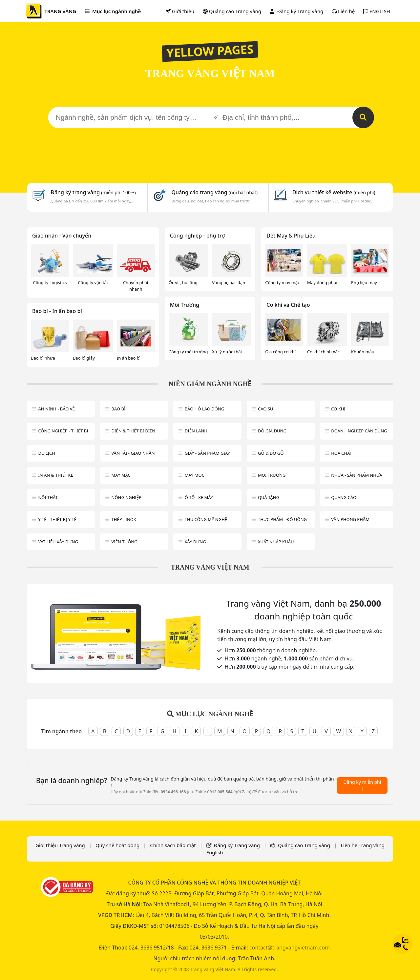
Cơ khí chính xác (323, 352)
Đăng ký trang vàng (93, 192)
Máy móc (195, 475)
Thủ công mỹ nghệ (206, 519)
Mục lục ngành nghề (113, 11)
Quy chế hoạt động (117, 845)
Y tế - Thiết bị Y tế (57, 519)
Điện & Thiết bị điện (134, 431)
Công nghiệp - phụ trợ (198, 236)
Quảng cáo (344, 497)
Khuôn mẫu (363, 352)
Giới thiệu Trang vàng (60, 845)
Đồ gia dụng (272, 431)
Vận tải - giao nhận (133, 453)
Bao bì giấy (84, 358)
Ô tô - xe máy (199, 497)
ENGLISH (377, 11)
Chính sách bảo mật (173, 845)
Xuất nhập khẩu (276, 542)
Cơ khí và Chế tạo (288, 305)
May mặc (121, 475)
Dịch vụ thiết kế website (334, 192)
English (215, 852)
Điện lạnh (196, 431)
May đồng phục (323, 282)
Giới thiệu (180, 11)
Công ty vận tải (93, 282)
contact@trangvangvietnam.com (290, 948)
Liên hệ (343, 11)
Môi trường (272, 475)
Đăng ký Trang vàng (296, 11)
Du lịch (46, 453)
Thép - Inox (124, 519)
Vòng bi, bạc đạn (229, 282)
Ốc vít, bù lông (183, 282)
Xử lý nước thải (227, 352)
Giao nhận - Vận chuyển (62, 236)
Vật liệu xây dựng (58, 542)
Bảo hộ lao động (205, 409)
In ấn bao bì (129, 358)
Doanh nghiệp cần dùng (359, 431)
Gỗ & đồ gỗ (271, 453)
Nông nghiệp (126, 497)
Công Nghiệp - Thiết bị (63, 431)
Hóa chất (342, 453)
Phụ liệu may (364, 282)
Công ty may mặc (282, 282)
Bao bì (119, 409)
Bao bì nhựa (43, 358)
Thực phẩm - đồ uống (282, 519)
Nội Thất (48, 497)
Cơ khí (338, 409)
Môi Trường (185, 305)
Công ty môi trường (188, 352)
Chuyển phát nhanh (136, 286)
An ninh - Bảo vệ (56, 409)
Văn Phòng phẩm (350, 519)
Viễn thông (125, 542)
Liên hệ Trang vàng (363, 845)
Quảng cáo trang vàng (214, 192)
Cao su (265, 409)
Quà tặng (269, 497)
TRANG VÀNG (60, 11)
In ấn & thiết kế (56, 475)
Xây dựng (195, 542)
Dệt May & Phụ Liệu (291, 236)
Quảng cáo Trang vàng (232, 11)
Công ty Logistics (50, 282)
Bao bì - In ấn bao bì (57, 311)
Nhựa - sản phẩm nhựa (357, 475)
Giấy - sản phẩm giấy (207, 453)
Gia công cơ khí (280, 352)
